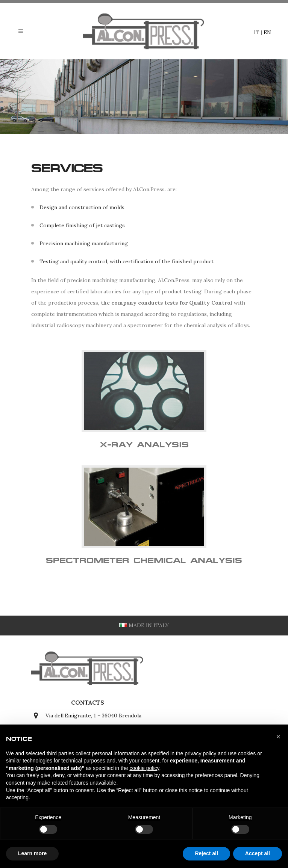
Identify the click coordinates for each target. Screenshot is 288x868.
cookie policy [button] (144, 768)
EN (267, 32)
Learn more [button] (32, 853)
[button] (278, 737)
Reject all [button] (206, 853)
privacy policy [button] (200, 753)
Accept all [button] (258, 853)
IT (257, 32)
